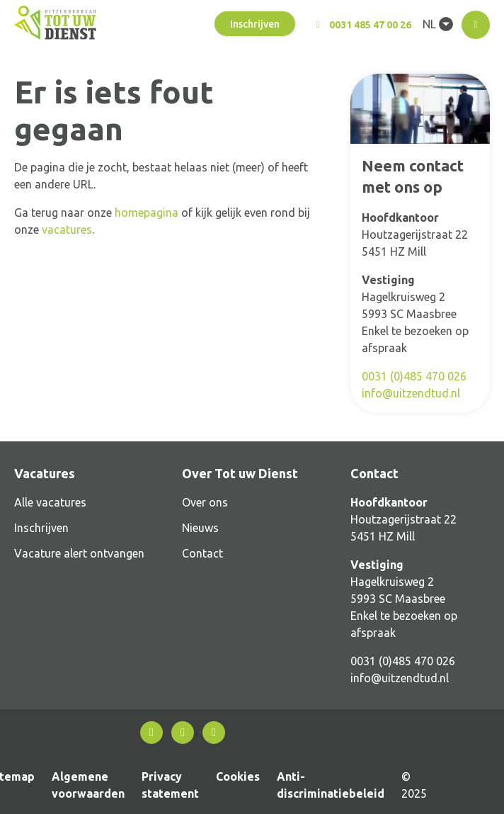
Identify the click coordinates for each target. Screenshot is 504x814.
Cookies (238, 776)
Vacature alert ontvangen (79, 553)
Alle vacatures (50, 502)
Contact (202, 553)
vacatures (67, 230)
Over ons (205, 502)
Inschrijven (255, 24)
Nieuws (200, 528)
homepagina (147, 213)
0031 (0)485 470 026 (414, 376)
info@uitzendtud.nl (411, 393)
